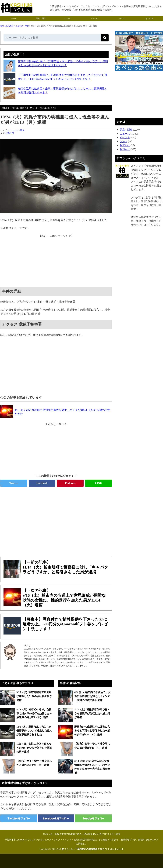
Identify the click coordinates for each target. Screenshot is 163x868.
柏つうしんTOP (7, 26)
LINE (98, 483)
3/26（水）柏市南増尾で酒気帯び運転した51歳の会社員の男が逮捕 (34, 696)
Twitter (14, 483)
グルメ (122, 18)
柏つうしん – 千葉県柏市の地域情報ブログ (83, 849)
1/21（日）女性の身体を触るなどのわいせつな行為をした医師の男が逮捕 (34, 748)
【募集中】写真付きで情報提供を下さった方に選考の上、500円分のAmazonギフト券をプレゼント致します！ (65, 624)
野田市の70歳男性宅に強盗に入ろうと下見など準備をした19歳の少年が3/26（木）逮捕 (92, 731)
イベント (95, 18)
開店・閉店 (41, 18)
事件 (27, 26)
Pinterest (70, 483)
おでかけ (149, 18)
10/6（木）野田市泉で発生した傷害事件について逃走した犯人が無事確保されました (34, 731)
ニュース (68, 18)
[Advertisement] (56, 260)
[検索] (105, 38)
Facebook (42, 483)
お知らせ (125, 149)
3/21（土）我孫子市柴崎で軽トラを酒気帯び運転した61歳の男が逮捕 (92, 713)
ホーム (14, 18)
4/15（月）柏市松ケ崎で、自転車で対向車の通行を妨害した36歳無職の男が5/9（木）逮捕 (34, 713)
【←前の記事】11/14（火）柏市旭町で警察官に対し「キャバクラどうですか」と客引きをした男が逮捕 (65, 567)
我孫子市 (10, 133)
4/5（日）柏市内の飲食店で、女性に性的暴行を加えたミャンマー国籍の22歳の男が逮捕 (92, 696)
